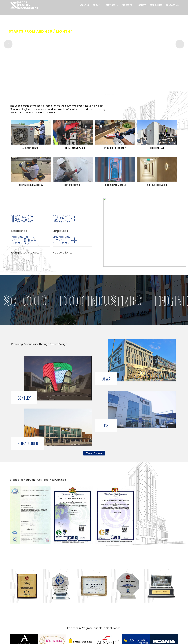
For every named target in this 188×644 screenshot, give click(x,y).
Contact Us (172, 5)
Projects (128, 5)
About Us (84, 5)
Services (112, 5)
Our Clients (156, 5)
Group (98, 5)
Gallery (142, 5)
